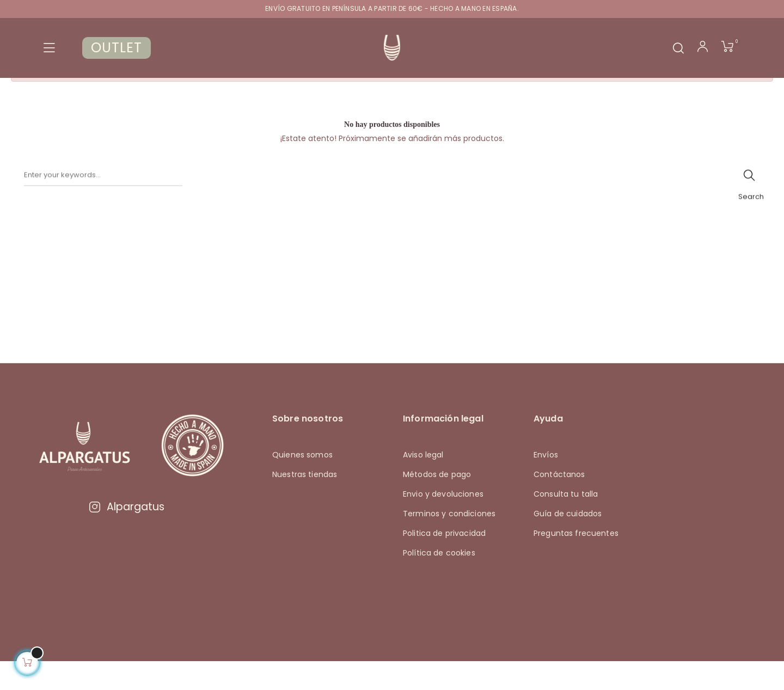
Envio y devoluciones (443, 522)
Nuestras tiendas (305, 502)
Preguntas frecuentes (576, 561)
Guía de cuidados (568, 541)
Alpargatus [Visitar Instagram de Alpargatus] (126, 535)
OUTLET (117, 48)
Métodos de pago (437, 502)
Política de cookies (439, 581)
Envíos (546, 483)
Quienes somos (302, 483)
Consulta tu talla (566, 522)
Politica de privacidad (444, 561)
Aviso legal (423, 483)
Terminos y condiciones (449, 541)
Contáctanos (559, 502)
